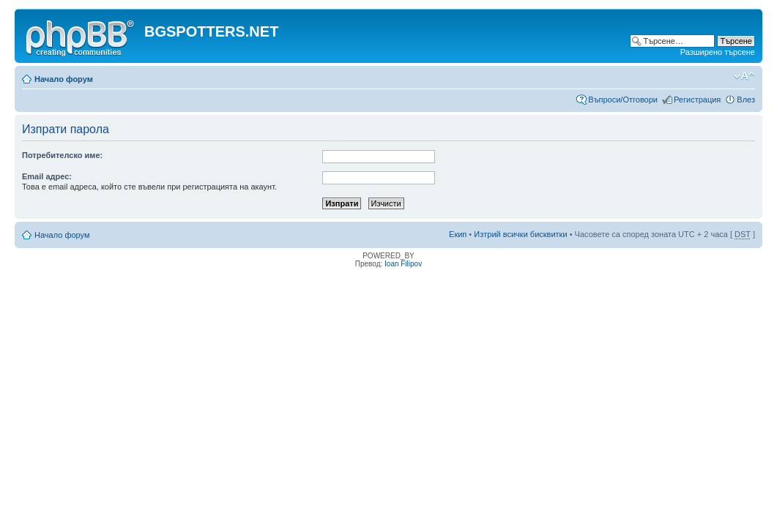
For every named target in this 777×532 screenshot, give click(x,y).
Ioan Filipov (403, 264)
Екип (458, 234)
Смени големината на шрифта (744, 76)
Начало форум (64, 79)
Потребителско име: (62, 155)
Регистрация (697, 100)
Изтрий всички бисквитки (520, 234)
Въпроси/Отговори (623, 100)
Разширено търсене (718, 52)
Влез (746, 100)
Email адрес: (47, 176)
